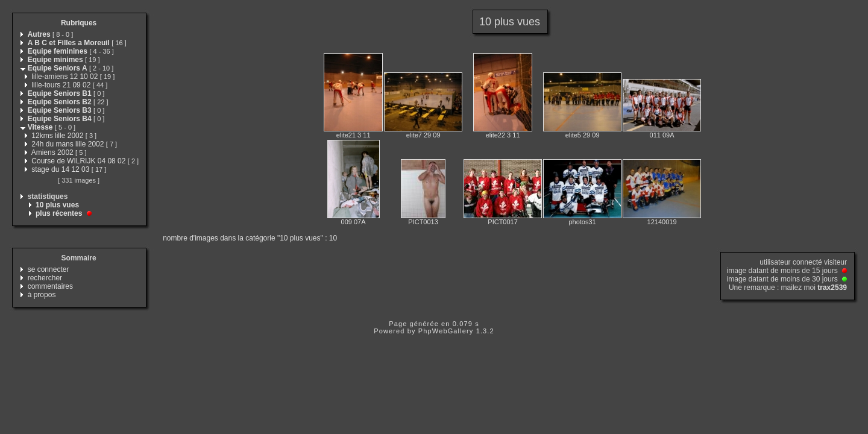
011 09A (662, 135)
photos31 (582, 222)
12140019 (662, 222)
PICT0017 (503, 222)
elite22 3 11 (503, 135)
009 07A (354, 222)
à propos (42, 295)
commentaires (50, 286)
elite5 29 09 (583, 135)
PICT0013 (423, 222)
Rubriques (79, 23)
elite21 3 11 (354, 135)
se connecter (49, 269)
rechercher (45, 278)
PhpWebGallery (446, 331)
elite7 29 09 (423, 135)
